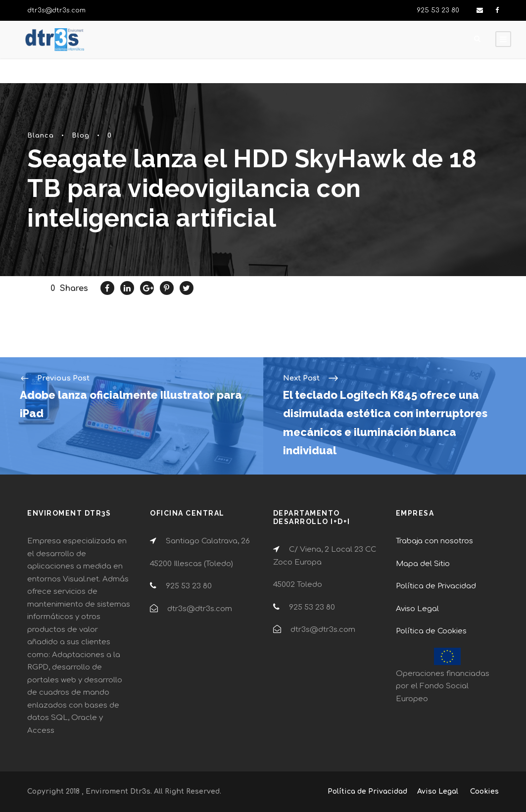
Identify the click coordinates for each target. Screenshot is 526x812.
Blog (81, 136)
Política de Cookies (431, 631)
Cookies (484, 791)
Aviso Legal (417, 609)
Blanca (41, 136)
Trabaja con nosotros (434, 541)
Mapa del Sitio (423, 564)
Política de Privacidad (436, 586)
